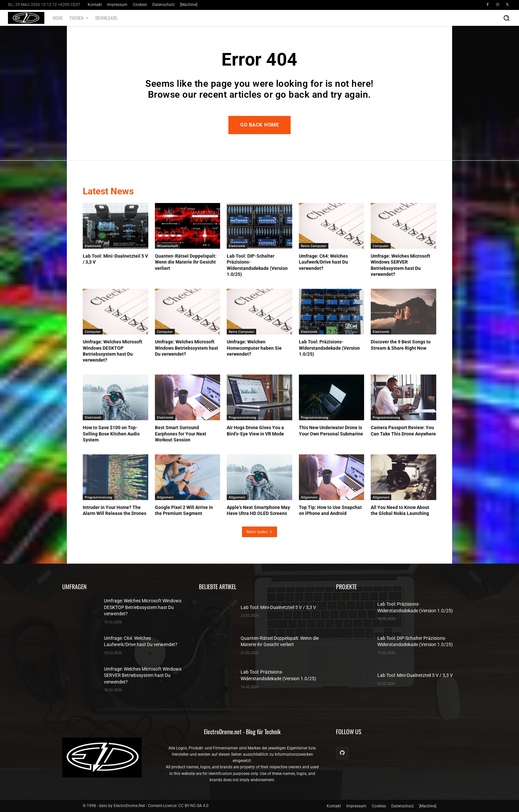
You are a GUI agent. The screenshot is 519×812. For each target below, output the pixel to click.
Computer (381, 246)
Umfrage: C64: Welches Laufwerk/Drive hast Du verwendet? (323, 262)
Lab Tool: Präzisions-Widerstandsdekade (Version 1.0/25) (329, 348)
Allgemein (165, 497)
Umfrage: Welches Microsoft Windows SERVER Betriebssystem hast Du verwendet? (143, 675)
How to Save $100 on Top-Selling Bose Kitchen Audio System (111, 433)
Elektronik (93, 246)
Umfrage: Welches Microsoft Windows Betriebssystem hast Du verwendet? (187, 348)
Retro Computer (314, 246)
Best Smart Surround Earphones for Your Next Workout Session (181, 433)
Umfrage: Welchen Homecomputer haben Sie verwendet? (254, 348)
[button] (506, 18)
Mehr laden (259, 532)
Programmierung (242, 417)
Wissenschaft (167, 246)
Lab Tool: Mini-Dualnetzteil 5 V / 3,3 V (278, 607)
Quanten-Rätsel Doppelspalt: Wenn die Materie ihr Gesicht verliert (186, 262)
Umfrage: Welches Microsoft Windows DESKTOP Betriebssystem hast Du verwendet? (143, 607)
